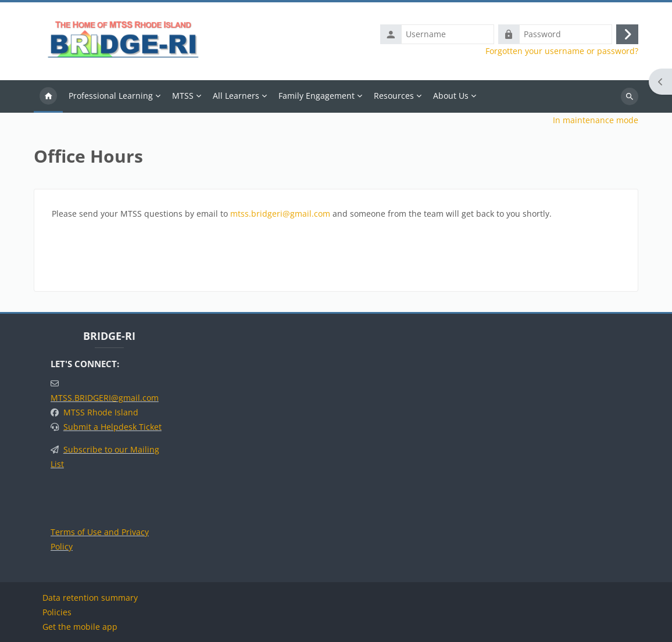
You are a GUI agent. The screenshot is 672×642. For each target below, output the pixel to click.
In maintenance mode (596, 120)
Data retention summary (90, 598)
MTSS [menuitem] (183, 96)
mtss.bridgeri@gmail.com (280, 214)
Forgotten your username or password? (562, 51)
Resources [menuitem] (394, 96)
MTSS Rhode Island (101, 412)
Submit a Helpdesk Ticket (112, 427)
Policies (57, 612)
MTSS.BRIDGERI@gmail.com (105, 398)
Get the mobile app (80, 627)
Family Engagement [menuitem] (317, 96)
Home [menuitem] (48, 96)
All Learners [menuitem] (236, 96)
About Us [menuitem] (451, 96)
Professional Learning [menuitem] (111, 96)
